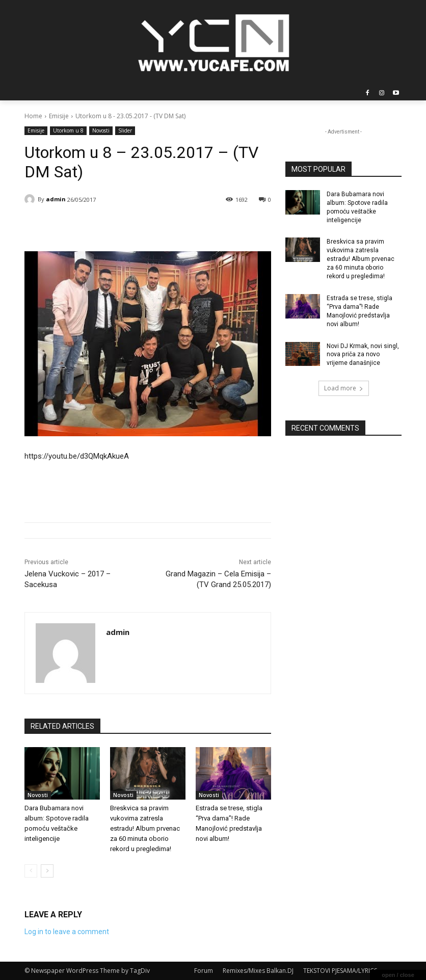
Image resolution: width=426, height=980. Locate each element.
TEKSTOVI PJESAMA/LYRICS (340, 971)
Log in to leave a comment (67, 932)
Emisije (59, 116)
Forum (204, 971)
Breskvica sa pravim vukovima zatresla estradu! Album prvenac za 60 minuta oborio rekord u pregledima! (145, 828)
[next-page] (47, 871)
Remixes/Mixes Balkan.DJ (258, 971)
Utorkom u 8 (68, 131)
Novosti (101, 131)
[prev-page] (31, 871)
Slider (125, 131)
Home (33, 116)
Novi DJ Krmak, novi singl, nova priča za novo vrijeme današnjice (363, 354)
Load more (344, 388)
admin (56, 199)
